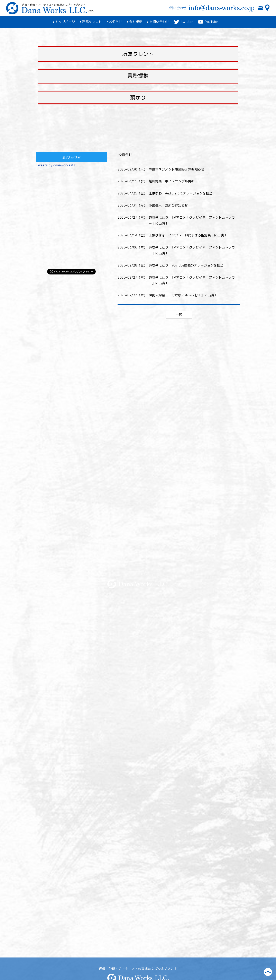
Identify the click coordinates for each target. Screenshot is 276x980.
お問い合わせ (158, 22)
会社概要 (135, 22)
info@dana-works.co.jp (221, 8)
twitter (184, 22)
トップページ (64, 22)
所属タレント (91, 22)
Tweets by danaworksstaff (57, 165)
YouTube (208, 22)
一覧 (179, 315)
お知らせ (114, 22)
